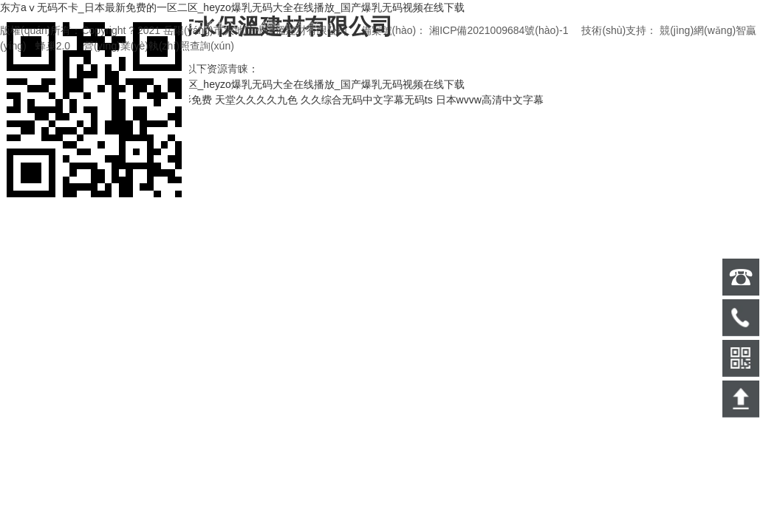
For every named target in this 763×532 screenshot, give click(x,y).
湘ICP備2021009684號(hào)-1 (499, 30)
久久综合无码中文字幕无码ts (367, 100)
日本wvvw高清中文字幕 (490, 100)
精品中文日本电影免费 (160, 100)
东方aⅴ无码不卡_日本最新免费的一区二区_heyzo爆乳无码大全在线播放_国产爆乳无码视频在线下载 (232, 7)
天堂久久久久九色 (256, 100)
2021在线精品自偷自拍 (53, 100)
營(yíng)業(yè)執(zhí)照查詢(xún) (159, 46)
